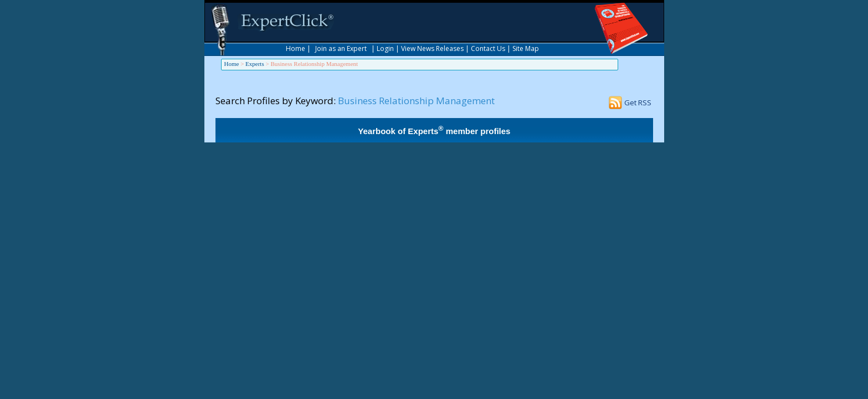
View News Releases (432, 48)
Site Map (526, 48)
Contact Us (488, 48)
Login (385, 48)
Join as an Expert (341, 48)
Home (296, 48)
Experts (255, 64)
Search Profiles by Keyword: (276, 101)
